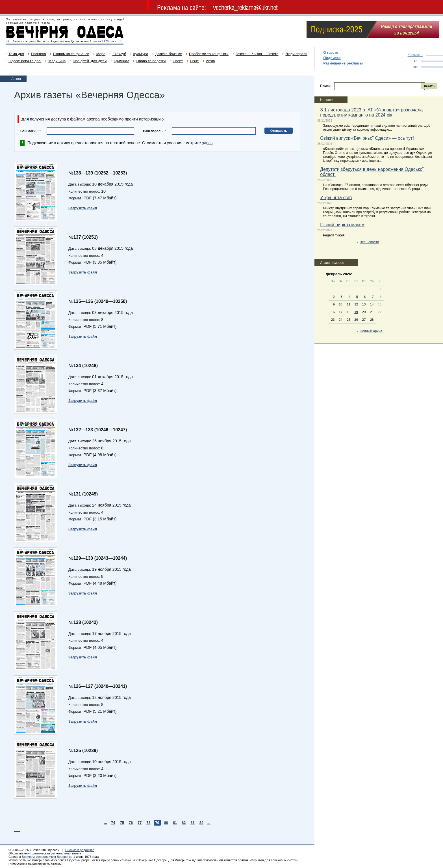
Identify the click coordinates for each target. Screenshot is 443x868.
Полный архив (371, 331)
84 (201, 823)
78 (148, 823)
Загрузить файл (83, 208)
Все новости (369, 242)
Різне (194, 61)
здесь (207, 143)
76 (131, 823)
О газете (331, 52)
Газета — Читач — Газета (257, 54)
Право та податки (151, 61)
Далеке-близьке (169, 54)
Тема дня (16, 54)
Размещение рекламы (343, 63)
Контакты (415, 55)
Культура (141, 54)
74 (113, 823)
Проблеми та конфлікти (209, 54)
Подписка (332, 58)
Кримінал (121, 61)
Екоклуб (119, 54)
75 (122, 823)
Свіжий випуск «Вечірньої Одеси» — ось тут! (367, 138)
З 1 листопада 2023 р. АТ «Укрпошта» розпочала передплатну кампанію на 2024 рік (371, 112)
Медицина (57, 61)
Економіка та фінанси (71, 54)
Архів (210, 61)
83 (192, 823)
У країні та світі (336, 198)
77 (140, 823)
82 (184, 823)
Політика (38, 54)
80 (166, 823)
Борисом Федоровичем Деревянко (47, 857)
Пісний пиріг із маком (342, 225)
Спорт (178, 61)
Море (101, 54)
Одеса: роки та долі (25, 61)
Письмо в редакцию (80, 850)
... (106, 823)
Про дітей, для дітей (90, 61)
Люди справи (296, 54)
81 (175, 823)
